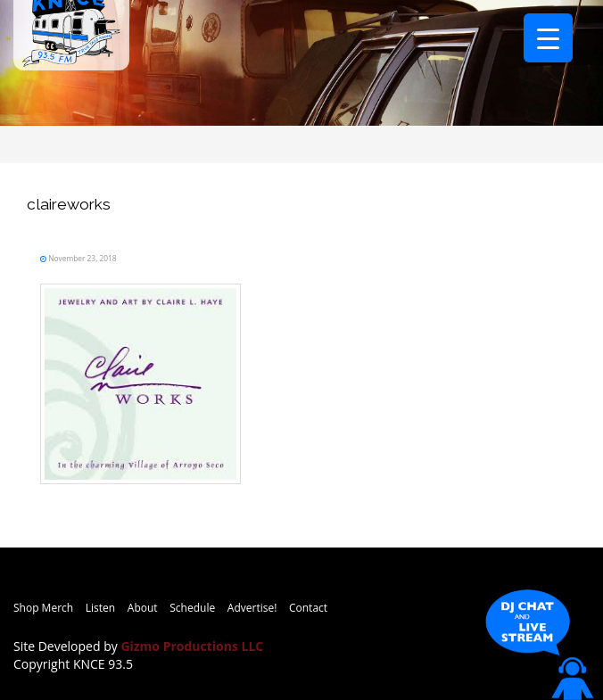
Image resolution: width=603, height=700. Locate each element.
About (143, 608)
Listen (100, 608)
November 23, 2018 (82, 258)
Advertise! (252, 608)
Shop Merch (43, 608)
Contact (308, 608)
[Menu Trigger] (548, 38)
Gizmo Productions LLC (192, 646)
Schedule (192, 608)
